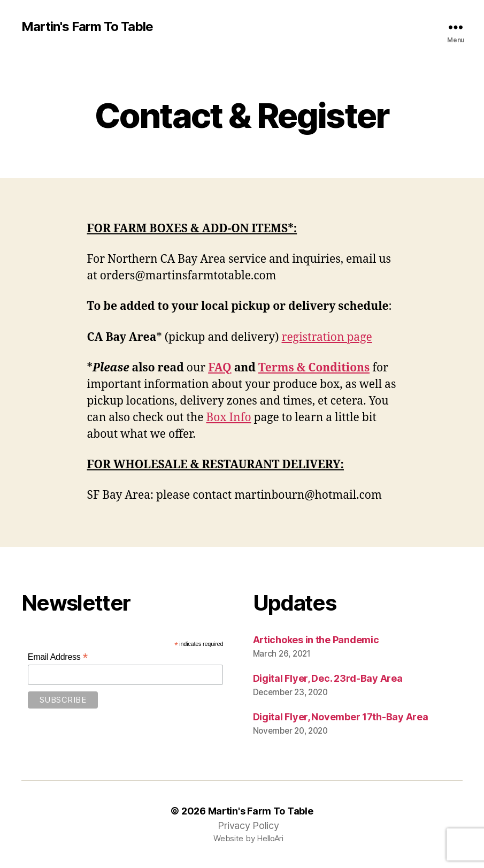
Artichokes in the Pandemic (316, 640)
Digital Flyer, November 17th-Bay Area (341, 717)
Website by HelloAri (248, 838)
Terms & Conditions (314, 368)
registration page (327, 337)
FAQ (220, 368)
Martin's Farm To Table (87, 27)
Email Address (58, 657)
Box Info (228, 418)
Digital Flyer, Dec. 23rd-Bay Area (328, 678)
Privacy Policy (248, 825)
